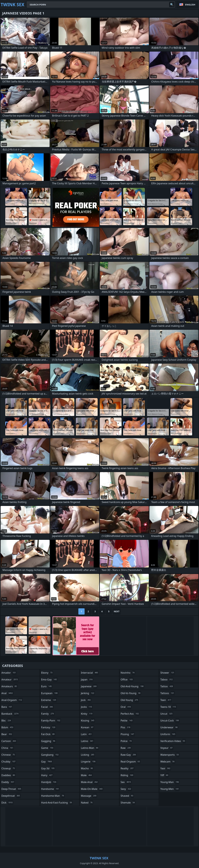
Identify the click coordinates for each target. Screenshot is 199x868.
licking (88, 755)
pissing (128, 734)
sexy (126, 789)
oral (126, 707)
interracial (90, 673)
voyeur (167, 748)
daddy (8, 782)
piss (126, 727)
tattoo (167, 686)
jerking (88, 693)
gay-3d (48, 768)
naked (87, 803)
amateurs (9, 686)
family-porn (51, 721)
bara (7, 707)
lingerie (89, 762)
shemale (128, 803)
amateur (10, 680)
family (48, 714)
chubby (9, 762)
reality (127, 768)
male (87, 775)
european (50, 693)
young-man (170, 782)
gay (47, 762)
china (8, 748)
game (48, 748)
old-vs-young (131, 693)
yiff (165, 775)
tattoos (168, 693)
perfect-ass (130, 714)
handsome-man (53, 796)
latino (87, 741)
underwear (169, 727)
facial (47, 707)
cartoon (9, 741)
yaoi (166, 768)
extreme (49, 700)
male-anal (90, 782)
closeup (8, 768)
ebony (47, 673)
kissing (88, 721)
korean (87, 727)
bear (7, 734)
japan (87, 680)
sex (126, 782)
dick (7, 803)
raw (126, 748)
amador (9, 673)
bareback (10, 714)
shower (168, 673)
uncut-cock (170, 721)
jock (86, 700)
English (190, 5)
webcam (168, 762)
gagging (49, 741)
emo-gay (49, 680)
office (127, 680)
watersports (170, 755)
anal (7, 693)
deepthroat (11, 796)
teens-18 (168, 707)
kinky (87, 714)
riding (127, 775)
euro (47, 686)
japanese (89, 686)
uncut (167, 714)
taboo (167, 680)
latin (87, 734)
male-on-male (92, 789)
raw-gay (129, 755)
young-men (170, 789)
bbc (7, 721)
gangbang (50, 755)
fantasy (49, 727)
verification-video (173, 741)
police (126, 741)
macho (87, 768)
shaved (127, 796)
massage (89, 796)
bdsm (8, 727)
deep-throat (12, 789)
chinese (8, 755)
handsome (51, 789)
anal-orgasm (12, 700)
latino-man (90, 748)
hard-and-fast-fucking (57, 803)
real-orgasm (131, 762)
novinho (128, 673)
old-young (130, 700)
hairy (47, 775)
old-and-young (132, 686)
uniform (168, 734)
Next (117, 611)
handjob (49, 782)
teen (166, 700)
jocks (87, 707)
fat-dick (48, 734)
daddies (9, 775)
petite (127, 721)
